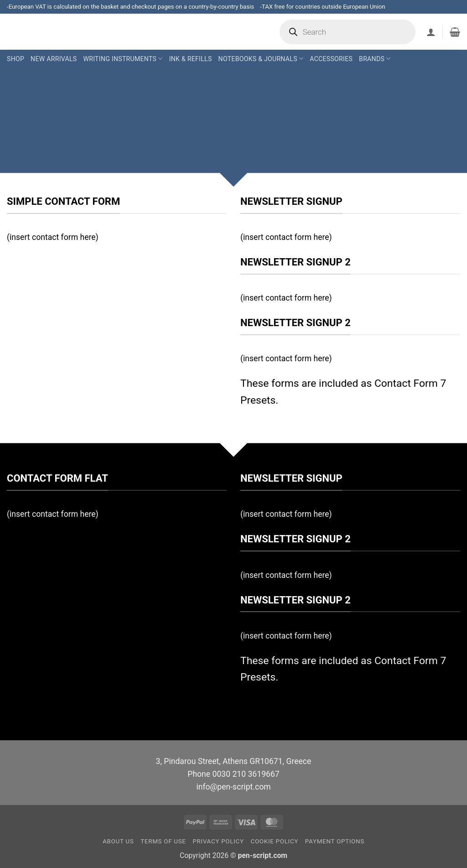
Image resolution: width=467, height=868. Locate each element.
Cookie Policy (274, 841)
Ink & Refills (191, 59)
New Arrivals (54, 59)
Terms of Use (163, 841)
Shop (16, 59)
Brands (375, 59)
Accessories (331, 59)
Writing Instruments (123, 59)
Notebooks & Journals (261, 59)
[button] (431, 32)
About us (118, 841)
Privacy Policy (218, 841)
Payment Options (335, 841)
